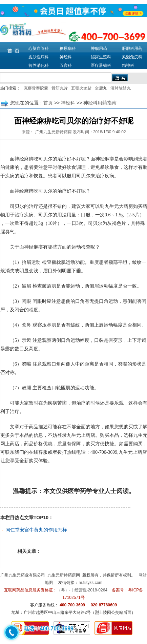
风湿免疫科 (132, 57)
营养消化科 (39, 65)
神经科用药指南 (100, 103)
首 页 (14, 51)
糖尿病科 (68, 48)
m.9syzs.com (90, 583)
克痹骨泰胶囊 (36, 88)
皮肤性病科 (39, 57)
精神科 (128, 65)
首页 (48, 103)
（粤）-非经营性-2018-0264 (82, 590)
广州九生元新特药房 (54, 132)
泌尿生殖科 (101, 57)
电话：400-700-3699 (48, 629)
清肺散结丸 (121, 88)
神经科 (66, 57)
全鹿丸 (101, 88)
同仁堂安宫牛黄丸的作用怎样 (36, 530)
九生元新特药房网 (64, 575)
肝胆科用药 (132, 48)
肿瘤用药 (99, 48)
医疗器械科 (101, 65)
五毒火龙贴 (81, 88)
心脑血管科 (39, 48)
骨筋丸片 (60, 88)
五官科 (66, 65)
